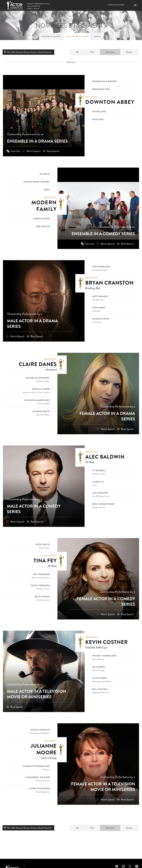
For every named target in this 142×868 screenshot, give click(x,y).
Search (97, 36)
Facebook (117, 866)
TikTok (137, 866)
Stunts (129, 52)
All (77, 52)
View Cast (15, 151)
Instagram (123, 866)
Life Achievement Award (77, 36)
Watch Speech (34, 151)
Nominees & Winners (116, 5)
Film (92, 52)
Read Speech (53, 151)
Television (110, 52)
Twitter (130, 866)
